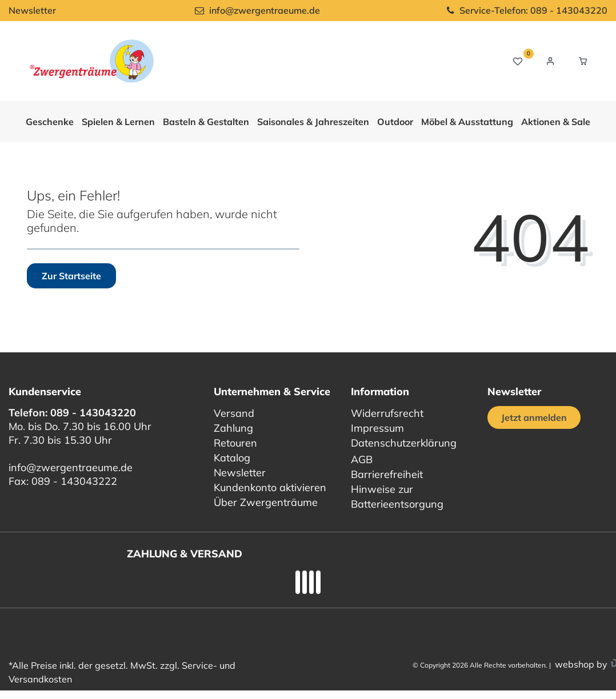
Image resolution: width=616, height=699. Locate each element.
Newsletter (32, 10)
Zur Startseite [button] (71, 276)
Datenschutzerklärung (404, 443)
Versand (234, 413)
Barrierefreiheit (387, 474)
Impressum (377, 428)
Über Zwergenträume (266, 502)
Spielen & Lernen (118, 122)
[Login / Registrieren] (550, 61)
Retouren (235, 443)
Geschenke (50, 122)
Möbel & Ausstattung (467, 122)
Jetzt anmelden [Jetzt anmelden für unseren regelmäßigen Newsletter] (534, 417)
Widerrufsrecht (387, 413)
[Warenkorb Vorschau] (583, 61)
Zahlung (233, 428)
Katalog (232, 458)
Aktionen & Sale (556, 122)
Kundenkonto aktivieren (270, 487)
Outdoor (395, 122)
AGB (362, 459)
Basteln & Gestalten (206, 122)
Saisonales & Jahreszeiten (313, 122)
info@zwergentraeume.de (71, 467)
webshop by (580, 664)
